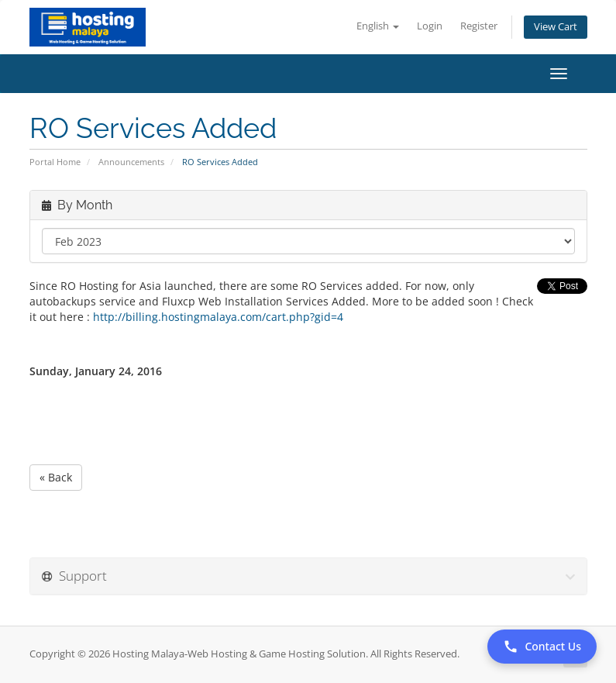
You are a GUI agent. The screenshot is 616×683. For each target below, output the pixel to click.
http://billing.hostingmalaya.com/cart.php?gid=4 (217, 317)
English (378, 26)
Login (430, 26)
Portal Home (55, 162)
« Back (56, 477)
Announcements (131, 162)
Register (479, 26)
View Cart (556, 27)
